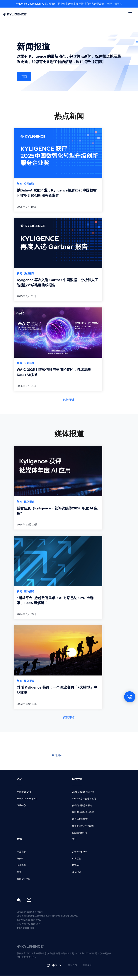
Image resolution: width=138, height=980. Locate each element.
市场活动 (76, 863)
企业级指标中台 (80, 837)
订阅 (25, 77)
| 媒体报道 (29, 504)
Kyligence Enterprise (27, 803)
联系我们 (81, 760)
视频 (19, 877)
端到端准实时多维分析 (83, 817)
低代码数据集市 (80, 824)
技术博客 (21, 870)
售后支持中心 (23, 883)
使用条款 (87, 970)
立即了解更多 (115, 4)
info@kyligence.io (25, 932)
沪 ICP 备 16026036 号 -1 (88, 958)
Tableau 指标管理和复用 (84, 803)
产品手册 (21, 856)
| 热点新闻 (29, 275)
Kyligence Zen (24, 796)
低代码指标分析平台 (82, 810)
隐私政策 (73, 970)
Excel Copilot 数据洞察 (83, 796)
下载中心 (21, 810)
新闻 (20, 185)
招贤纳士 (76, 870)
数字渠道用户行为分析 (83, 830)
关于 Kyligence (79, 856)
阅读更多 (69, 402)
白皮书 (20, 863)
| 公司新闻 (29, 185)
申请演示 (57, 760)
